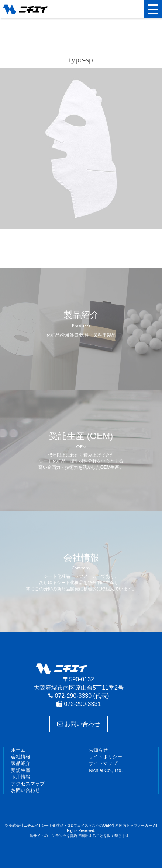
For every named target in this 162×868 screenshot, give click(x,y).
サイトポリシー (105, 757)
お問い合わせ (79, 724)
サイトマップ (103, 763)
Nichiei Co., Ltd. (106, 770)
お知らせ (98, 750)
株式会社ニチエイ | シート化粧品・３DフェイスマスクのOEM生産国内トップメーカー (38, 9)
